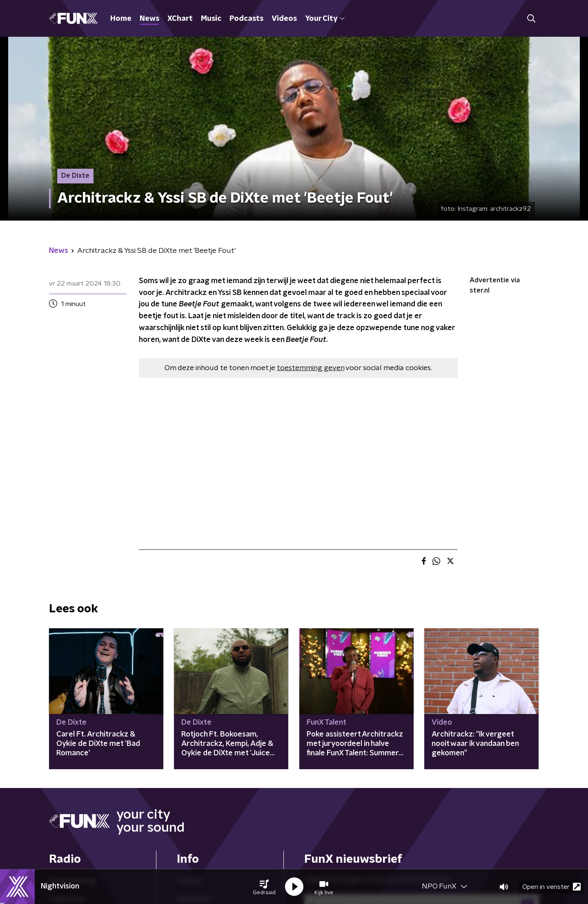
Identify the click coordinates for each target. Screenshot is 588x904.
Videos (284, 19)
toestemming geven (311, 368)
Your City (325, 19)
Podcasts (246, 19)
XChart (180, 19)
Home (121, 19)
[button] (264, 887)
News (149, 19)
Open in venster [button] (551, 887)
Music (211, 19)
